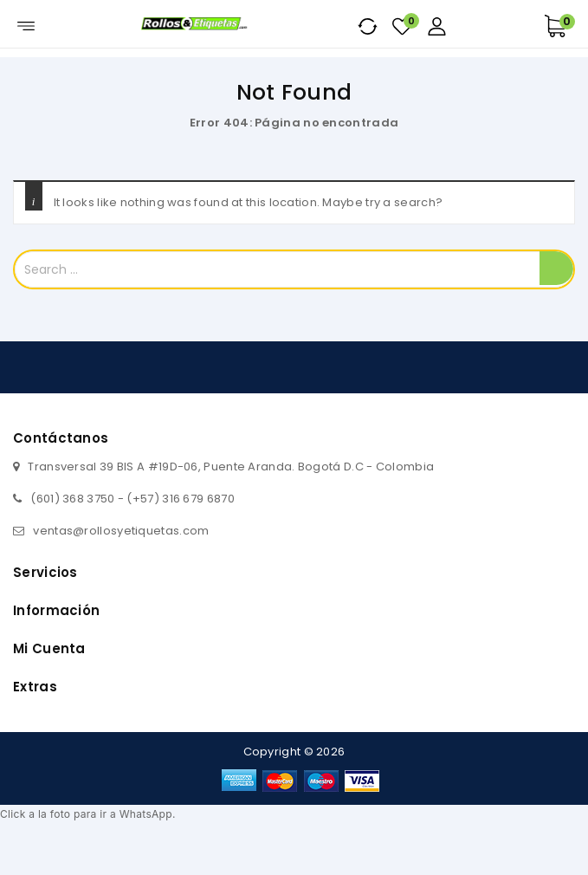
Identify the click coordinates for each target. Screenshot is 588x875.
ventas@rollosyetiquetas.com (121, 531)
